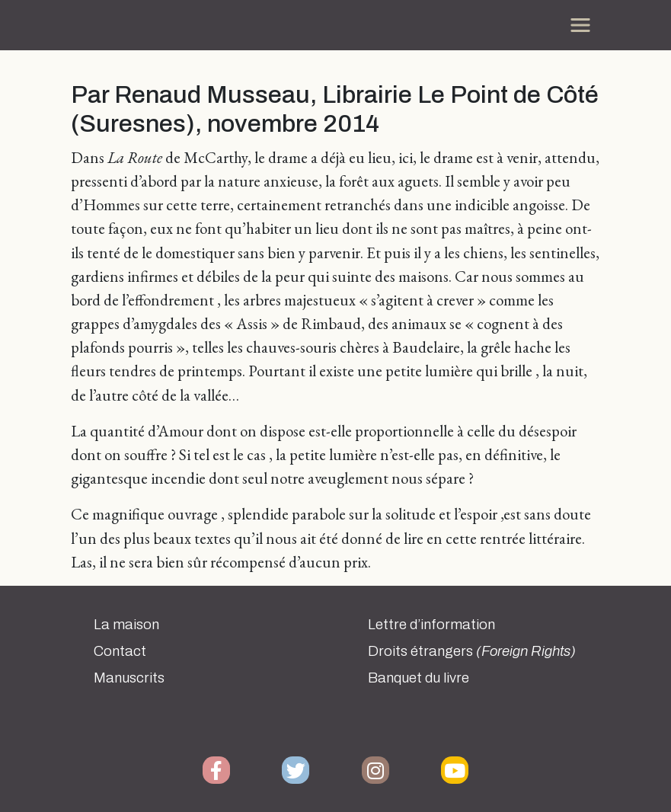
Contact (120, 651)
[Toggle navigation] (580, 25)
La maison (126, 625)
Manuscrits (129, 678)
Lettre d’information (431, 625)
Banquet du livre (419, 678)
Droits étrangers (472, 651)
